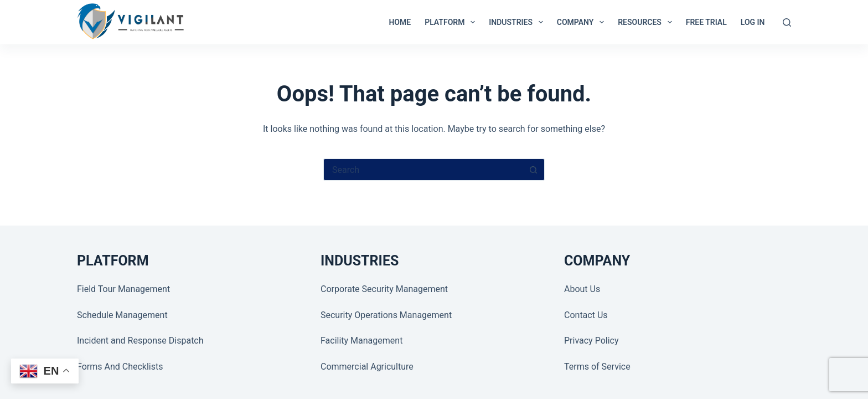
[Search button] (534, 170)
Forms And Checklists (120, 367)
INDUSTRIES (518, 22)
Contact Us (586, 315)
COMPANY (583, 22)
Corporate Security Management (384, 289)
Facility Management (361, 341)
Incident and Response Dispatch (140, 341)
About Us (582, 289)
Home (400, 22)
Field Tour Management (123, 289)
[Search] (787, 22)
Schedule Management (122, 315)
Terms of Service (597, 367)
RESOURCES (647, 22)
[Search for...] (423, 170)
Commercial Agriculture (367, 367)
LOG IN (753, 22)
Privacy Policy (591, 341)
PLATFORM (452, 22)
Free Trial (706, 22)
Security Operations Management (386, 315)
